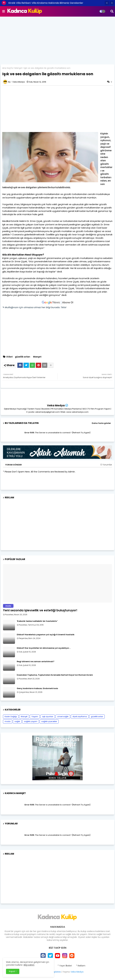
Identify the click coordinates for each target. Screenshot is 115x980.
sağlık (17, 721)
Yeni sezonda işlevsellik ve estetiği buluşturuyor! (40, 610)
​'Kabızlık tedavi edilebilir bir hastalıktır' (37, 621)
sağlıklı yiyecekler (49, 721)
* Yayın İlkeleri (65, 966)
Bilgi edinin (29, 965)
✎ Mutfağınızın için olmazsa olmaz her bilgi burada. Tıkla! (34, 307)
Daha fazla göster (101, 423)
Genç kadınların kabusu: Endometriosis (37, 688)
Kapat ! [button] (13, 971)
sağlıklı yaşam (31, 721)
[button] (107, 3)
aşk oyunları (48, 716)
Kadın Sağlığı (11, 716)
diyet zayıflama (80, 716)
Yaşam (35, 716)
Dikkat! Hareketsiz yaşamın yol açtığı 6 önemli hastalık (46, 635)
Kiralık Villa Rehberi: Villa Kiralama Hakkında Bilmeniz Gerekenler (46, 3)
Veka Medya (56, 405)
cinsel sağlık (63, 716)
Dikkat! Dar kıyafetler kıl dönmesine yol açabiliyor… (44, 648)
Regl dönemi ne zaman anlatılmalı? (36, 662)
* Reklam (81, 966)
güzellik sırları (23, 357)
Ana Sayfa (8, 68)
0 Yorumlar (106, 465)
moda (8, 721)
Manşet (18, 68)
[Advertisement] (57, 41)
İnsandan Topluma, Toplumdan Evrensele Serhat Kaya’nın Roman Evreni (55, 675)
